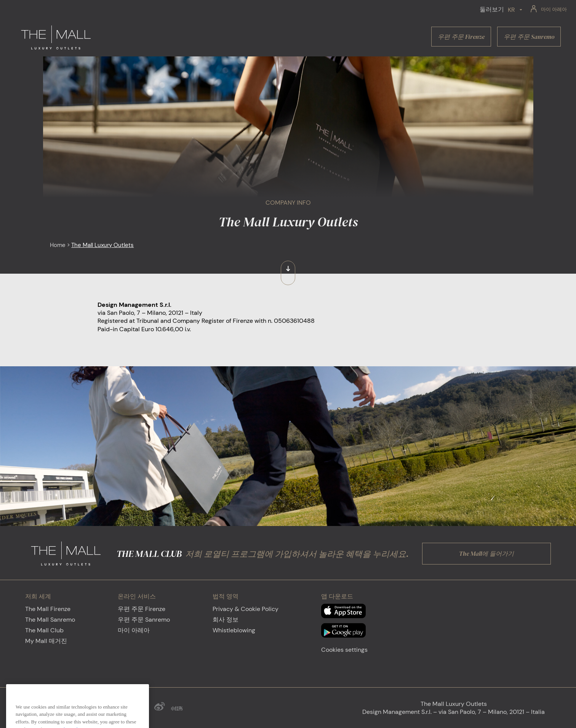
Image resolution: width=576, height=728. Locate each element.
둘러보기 (492, 9)
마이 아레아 (134, 630)
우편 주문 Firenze (142, 609)
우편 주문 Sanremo (144, 620)
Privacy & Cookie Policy (246, 609)
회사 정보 (226, 620)
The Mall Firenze (48, 609)
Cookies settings (344, 650)
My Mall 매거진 (46, 641)
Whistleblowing (234, 630)
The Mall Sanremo (50, 620)
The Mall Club (44, 630)
